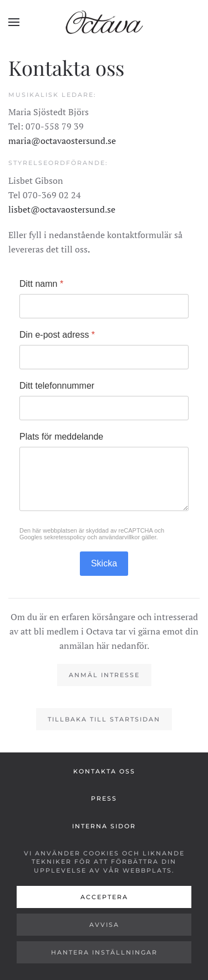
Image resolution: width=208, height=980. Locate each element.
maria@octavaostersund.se (62, 141)
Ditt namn (41, 284)
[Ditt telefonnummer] (104, 408)
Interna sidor (104, 826)
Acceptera (104, 897)
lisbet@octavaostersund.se (62, 209)
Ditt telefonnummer (57, 386)
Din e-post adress (57, 335)
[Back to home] (104, 22)
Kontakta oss (104, 771)
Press (104, 798)
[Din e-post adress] (104, 357)
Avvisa (104, 925)
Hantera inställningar (104, 952)
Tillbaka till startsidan (104, 719)
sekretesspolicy (65, 537)
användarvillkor (119, 537)
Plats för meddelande (61, 437)
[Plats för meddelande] (104, 479)
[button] (14, 22)
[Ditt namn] (104, 306)
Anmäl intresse (104, 675)
